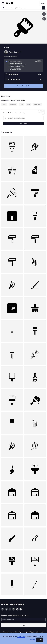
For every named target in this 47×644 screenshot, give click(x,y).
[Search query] (23, 118)
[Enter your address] (23, 620)
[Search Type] (4, 8)
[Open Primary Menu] (3, 3)
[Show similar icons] (44, 19)
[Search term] (24, 8)
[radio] (24, 66)
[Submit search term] (44, 8)
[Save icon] (44, 14)
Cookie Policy (21, 636)
